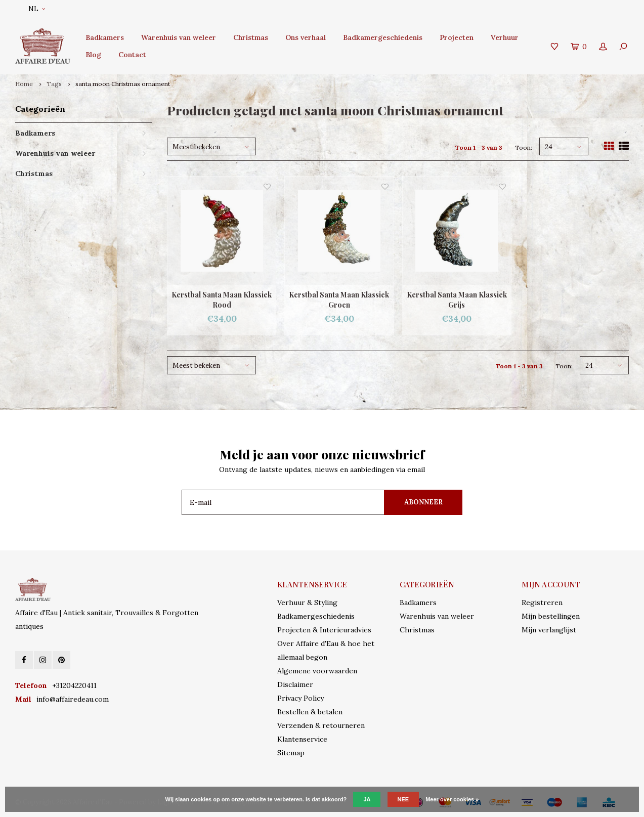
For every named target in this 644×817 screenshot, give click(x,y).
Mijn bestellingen (551, 616)
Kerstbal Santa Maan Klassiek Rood (222, 300)
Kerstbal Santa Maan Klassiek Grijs (457, 300)
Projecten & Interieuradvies (324, 630)
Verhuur (505, 37)
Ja (367, 799)
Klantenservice (302, 739)
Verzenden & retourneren (321, 725)
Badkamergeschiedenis (383, 37)
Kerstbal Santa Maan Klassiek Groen (339, 300)
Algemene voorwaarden (317, 671)
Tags (54, 84)
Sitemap (291, 753)
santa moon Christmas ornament (123, 84)
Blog (93, 55)
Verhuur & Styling (307, 603)
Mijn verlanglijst (549, 630)
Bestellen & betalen (310, 712)
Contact (132, 55)
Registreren (542, 603)
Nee (403, 799)
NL (37, 9)
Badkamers (105, 37)
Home (24, 84)
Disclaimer (295, 684)
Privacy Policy (300, 698)
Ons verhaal (306, 37)
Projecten (457, 37)
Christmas (251, 37)
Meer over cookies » (452, 799)
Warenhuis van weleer (179, 37)
